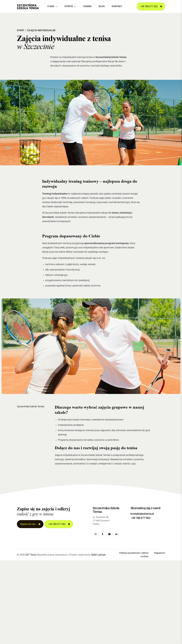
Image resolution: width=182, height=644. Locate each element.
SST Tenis (31, 555)
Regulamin (160, 553)
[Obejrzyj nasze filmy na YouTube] (109, 534)
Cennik (87, 6)
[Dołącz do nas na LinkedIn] (116, 534)
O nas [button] (52, 6)
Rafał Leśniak (98, 555)
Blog (102, 6)
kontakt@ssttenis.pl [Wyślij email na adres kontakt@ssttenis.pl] (142, 514)
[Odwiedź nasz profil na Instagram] (96, 534)
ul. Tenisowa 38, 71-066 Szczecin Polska (101, 521)
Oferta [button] (70, 6)
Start (21, 30)
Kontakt (117, 6)
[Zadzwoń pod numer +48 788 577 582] (151, 6)
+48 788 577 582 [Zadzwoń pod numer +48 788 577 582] (141, 518)
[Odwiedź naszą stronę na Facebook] (102, 534)
